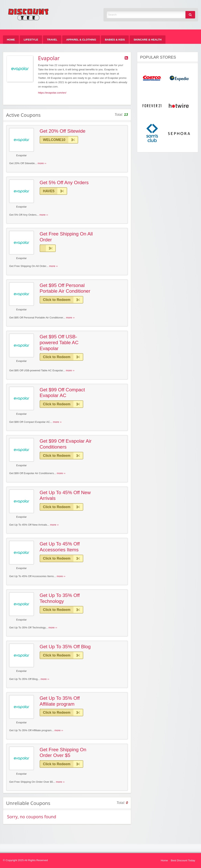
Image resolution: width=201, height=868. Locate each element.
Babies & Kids (115, 40)
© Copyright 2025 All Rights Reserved (25, 860)
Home (11, 40)
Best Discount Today (183, 860)
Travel (52, 40)
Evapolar (22, 155)
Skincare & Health (148, 40)
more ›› (42, 163)
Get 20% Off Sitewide (63, 131)
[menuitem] (11, 40)
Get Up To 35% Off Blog (65, 647)
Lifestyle (31, 40)
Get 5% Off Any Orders (64, 183)
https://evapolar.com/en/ (52, 93)
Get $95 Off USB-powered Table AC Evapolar (59, 342)
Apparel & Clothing (81, 40)
